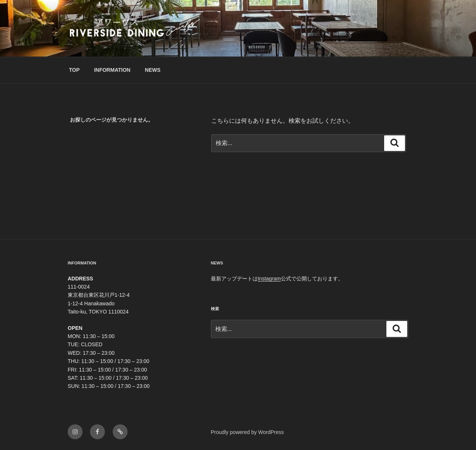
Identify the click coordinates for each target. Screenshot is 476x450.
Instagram (269, 279)
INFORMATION (112, 70)
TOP (75, 70)
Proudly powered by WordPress (247, 432)
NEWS (153, 70)
